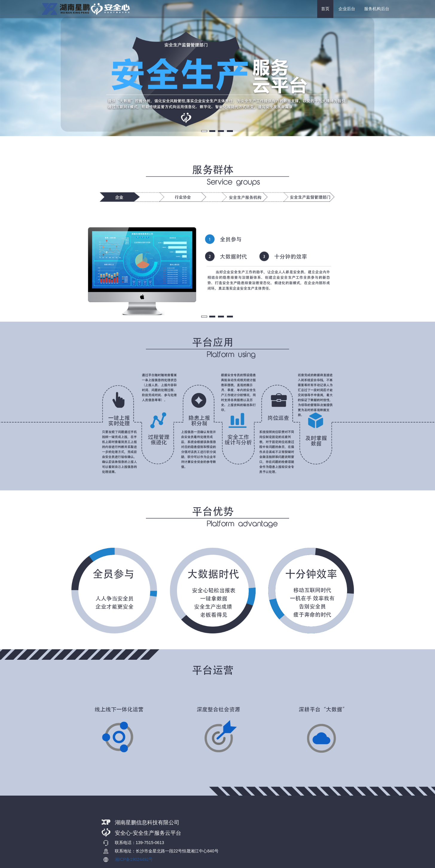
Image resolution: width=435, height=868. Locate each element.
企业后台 (347, 9)
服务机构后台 (377, 9)
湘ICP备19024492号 (134, 859)
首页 (325, 9)
